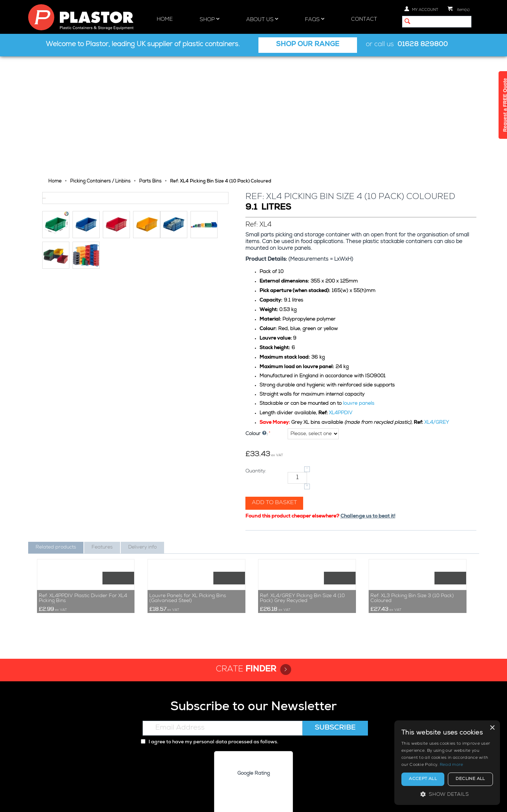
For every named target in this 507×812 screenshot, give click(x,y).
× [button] (492, 728)
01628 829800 (423, 45)
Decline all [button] (470, 779)
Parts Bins (150, 65)
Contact (364, 20)
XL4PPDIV (341, 297)
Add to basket (275, 386)
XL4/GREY (437, 306)
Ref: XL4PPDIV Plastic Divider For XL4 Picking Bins (83, 544)
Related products (56, 431)
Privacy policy (369, 801)
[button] (447, 794)
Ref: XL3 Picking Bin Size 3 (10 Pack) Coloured (412, 544)
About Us (262, 19)
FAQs (315, 19)
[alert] (447, 763)
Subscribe (335, 674)
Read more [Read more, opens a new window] (452, 765)
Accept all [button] (423, 779)
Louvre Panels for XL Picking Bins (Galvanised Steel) (188, 544)
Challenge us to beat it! (369, 400)
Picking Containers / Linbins (100, 65)
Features (102, 431)
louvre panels (359, 287)
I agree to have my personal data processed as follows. (209, 688)
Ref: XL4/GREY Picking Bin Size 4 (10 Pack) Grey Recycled (302, 544)
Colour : (257, 317)
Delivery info (142, 431)
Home (165, 20)
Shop (209, 19)
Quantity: (256, 355)
